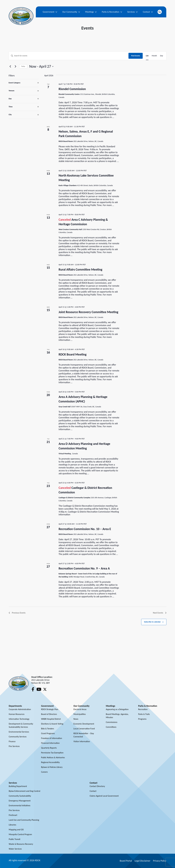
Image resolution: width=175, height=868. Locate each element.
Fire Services (14, 746)
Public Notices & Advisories (53, 757)
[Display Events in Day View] (162, 56)
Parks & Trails (144, 714)
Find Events (136, 56)
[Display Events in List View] (147, 56)
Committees (111, 727)
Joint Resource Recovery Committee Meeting (88, 312)
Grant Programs (48, 733)
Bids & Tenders (48, 729)
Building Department (18, 786)
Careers (44, 772)
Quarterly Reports (49, 748)
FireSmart (13, 815)
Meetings (91, 12)
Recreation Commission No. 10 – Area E (85, 529)
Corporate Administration (20, 709)
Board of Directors (49, 714)
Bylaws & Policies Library (52, 767)
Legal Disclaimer (142, 861)
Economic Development (84, 724)
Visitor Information (82, 741)
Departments (15, 706)
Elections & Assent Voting (52, 724)
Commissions (112, 722)
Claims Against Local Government (104, 796)
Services (132, 12)
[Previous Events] (10, 66)
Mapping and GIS (16, 830)
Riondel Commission (72, 89)
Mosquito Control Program (20, 834)
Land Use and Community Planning (24, 820)
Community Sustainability (20, 796)
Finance (12, 741)
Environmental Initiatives (20, 805)
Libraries (12, 825)
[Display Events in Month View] (154, 56)
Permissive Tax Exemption (52, 753)
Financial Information (50, 743)
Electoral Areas (80, 709)
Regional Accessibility (50, 762)
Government (50, 12)
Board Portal (126, 861)
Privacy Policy (160, 861)
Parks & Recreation (112, 12)
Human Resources (17, 714)
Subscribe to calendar (152, 622)
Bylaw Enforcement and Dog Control (24, 791)
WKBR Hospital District (51, 719)
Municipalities (80, 714)
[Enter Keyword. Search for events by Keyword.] (69, 56)
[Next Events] (16, 66)
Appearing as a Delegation (117, 709)
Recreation (143, 709)
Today (23, 66)
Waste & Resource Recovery (21, 844)
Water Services (15, 849)
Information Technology (19, 719)
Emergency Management (20, 801)
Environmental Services (19, 732)
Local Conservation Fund (84, 729)
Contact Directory (97, 786)
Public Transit (14, 839)
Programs (142, 719)
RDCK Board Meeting (73, 354)
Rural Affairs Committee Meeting (80, 269)
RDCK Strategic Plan (50, 709)
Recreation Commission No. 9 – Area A (84, 568)
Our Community (71, 12)
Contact (148, 12)
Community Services (18, 737)
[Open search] (160, 12)
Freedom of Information (52, 738)
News (76, 719)
